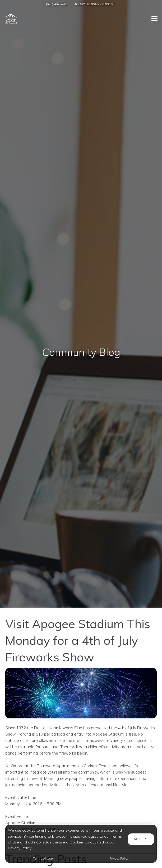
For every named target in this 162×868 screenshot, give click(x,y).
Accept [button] (141, 839)
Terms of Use (43, 858)
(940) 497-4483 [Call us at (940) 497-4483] (57, 4)
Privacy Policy (119, 858)
